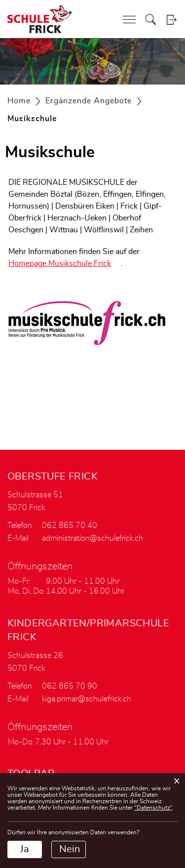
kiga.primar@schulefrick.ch (87, 699)
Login (171, 20)
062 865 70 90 (70, 686)
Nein (70, 849)
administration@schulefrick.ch (92, 538)
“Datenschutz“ (153, 808)
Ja (25, 849)
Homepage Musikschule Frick (65, 263)
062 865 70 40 (70, 525)
